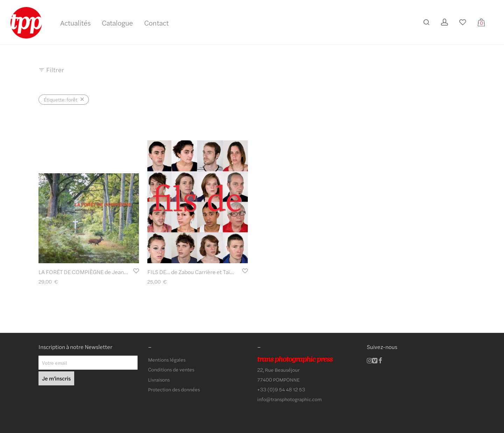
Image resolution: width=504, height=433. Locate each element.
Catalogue (117, 23)
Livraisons (159, 379)
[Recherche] (426, 22)
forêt (61, 99)
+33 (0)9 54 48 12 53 (281, 389)
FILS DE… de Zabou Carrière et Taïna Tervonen (204, 272)
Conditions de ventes (171, 369)
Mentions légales (167, 359)
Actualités (75, 23)
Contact (156, 23)
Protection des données (174, 389)
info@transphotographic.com (289, 399)
